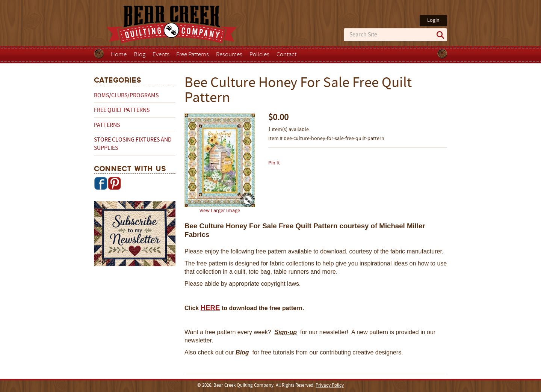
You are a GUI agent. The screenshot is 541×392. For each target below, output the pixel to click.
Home (119, 55)
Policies (259, 55)
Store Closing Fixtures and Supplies (133, 144)
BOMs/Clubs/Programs (126, 96)
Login (433, 20)
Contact (286, 55)
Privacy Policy (330, 386)
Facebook (101, 183)
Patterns (107, 125)
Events (161, 55)
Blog (140, 55)
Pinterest (114, 183)
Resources (229, 55)
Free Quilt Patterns (122, 110)
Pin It (274, 163)
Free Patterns (193, 55)
